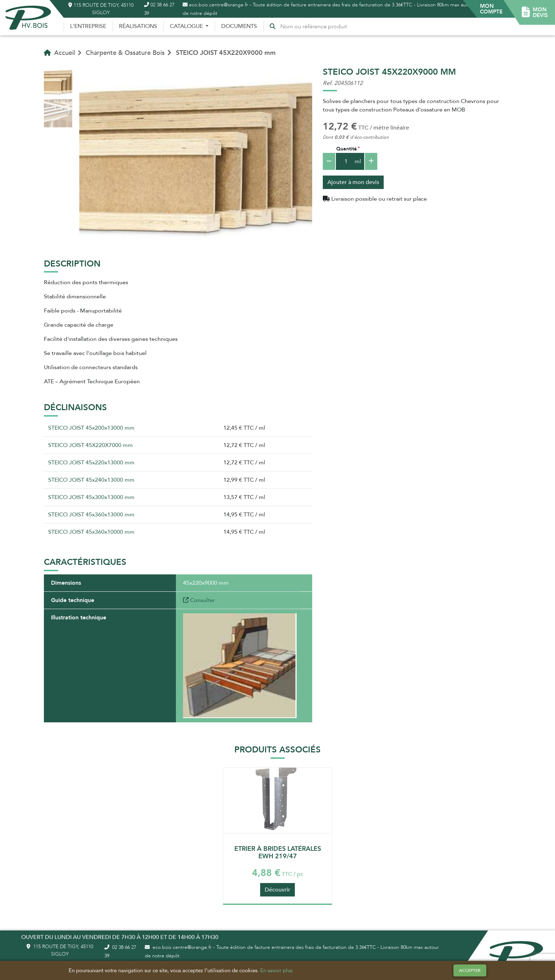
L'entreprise (88, 26)
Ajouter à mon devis (353, 182)
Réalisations (138, 26)
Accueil (59, 53)
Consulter (199, 600)
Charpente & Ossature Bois (125, 53)
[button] (491, 9)
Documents (239, 26)
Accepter (470, 970)
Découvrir (277, 890)
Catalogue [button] (187, 26)
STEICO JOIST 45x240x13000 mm (91, 480)
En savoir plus (276, 970)
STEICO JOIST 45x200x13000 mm (91, 428)
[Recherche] (315, 27)
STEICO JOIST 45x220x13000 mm (91, 463)
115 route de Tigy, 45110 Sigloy (101, 9)
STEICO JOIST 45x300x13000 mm (91, 497)
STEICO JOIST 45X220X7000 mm (90, 445)
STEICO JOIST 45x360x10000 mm (91, 532)
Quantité (347, 149)
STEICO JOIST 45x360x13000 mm (91, 515)
